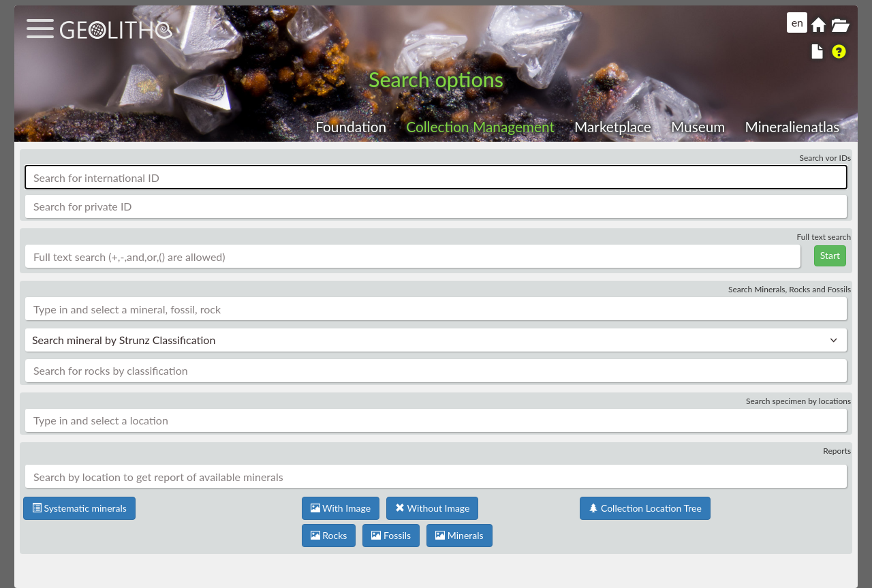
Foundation (351, 126)
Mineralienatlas (792, 126)
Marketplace (613, 126)
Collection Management (480, 126)
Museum (698, 126)
